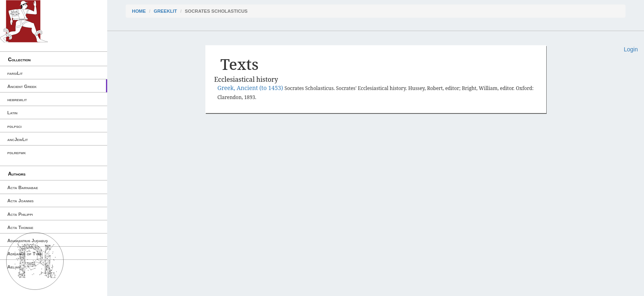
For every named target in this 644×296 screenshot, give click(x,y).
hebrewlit (17, 99)
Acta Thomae (20, 227)
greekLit (165, 11)
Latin (13, 113)
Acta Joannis (21, 201)
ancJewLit (18, 139)
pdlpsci (15, 126)
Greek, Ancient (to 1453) (251, 88)
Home (139, 11)
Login (631, 49)
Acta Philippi (20, 214)
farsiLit (15, 73)
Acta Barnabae (23, 187)
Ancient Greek (22, 86)
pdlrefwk (17, 153)
